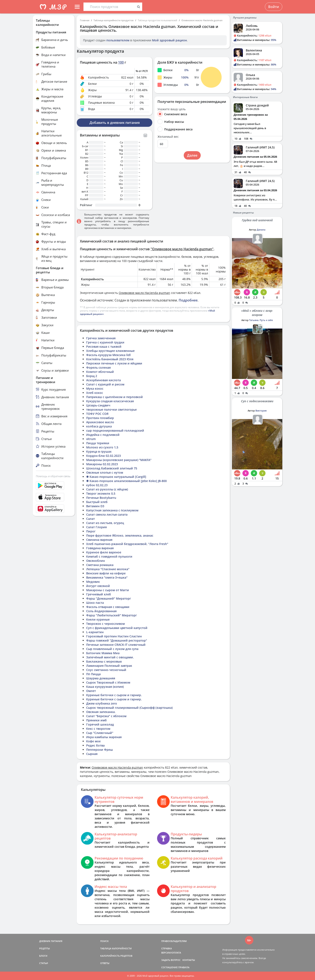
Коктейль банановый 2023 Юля (110, 359)
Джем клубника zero (102, 703)
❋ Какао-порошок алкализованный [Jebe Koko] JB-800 (126, 481)
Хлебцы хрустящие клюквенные (110, 351)
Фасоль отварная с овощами (108, 607)
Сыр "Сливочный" (100, 733)
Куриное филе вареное (104, 552)
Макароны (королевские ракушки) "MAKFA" (119, 460)
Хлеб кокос (95, 393)
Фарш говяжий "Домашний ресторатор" (117, 640)
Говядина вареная (100, 548)
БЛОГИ (43, 956)
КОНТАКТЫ (189, 960)
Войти (274, 7)
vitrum (91, 439)
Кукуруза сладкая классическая (110, 401)
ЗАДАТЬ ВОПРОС (171, 960)
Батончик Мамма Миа (103, 653)
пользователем (118, 40)
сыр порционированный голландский (115, 430)
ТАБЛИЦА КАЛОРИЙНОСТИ (116, 948)
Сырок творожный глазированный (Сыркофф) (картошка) (129, 708)
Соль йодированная (101, 611)
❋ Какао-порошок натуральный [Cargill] (116, 477)
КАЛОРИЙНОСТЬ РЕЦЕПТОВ (116, 956)
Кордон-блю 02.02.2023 (103, 456)
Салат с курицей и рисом (105, 384)
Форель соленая (98, 367)
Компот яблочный (100, 372)
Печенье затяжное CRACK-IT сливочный (116, 645)
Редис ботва (95, 745)
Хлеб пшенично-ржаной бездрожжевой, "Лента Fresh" (127, 544)
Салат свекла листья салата (107, 514)
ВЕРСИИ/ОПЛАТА (171, 953)
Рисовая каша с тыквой (104, 347)
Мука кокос (95, 388)
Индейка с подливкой (103, 435)
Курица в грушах (99, 451)
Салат (90, 519)
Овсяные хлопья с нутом (105, 472)
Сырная (92, 754)
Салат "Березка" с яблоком (106, 716)
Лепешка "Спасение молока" (108, 569)
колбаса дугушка (99, 426)
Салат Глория (96, 527)
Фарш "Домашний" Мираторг (109, 598)
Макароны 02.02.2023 (102, 464)
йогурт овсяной (98, 586)
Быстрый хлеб (97, 502)
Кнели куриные (98, 619)
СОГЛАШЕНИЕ (169, 967)
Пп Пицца (93, 674)
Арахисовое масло (100, 422)
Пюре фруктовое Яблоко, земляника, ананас (120, 535)
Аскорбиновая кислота (103, 380)
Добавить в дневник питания (115, 123)
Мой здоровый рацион (169, 40)
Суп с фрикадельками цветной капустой (117, 628)
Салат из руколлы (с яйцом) (107, 489)
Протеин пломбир (100, 418)
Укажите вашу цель (172, 109)
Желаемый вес (168, 137)
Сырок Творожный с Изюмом (108, 682)
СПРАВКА (167, 948)
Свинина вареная (99, 540)
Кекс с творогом (98, 729)
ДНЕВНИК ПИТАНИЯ (51, 941)
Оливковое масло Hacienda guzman (202, 20)
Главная (85, 20)
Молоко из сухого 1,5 (102, 447)
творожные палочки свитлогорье (111, 409)
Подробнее (188, 300)
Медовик (93, 582)
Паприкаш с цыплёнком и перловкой (115, 397)
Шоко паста (95, 603)
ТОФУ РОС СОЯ (97, 414)
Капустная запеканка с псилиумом (112, 510)
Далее (192, 155)
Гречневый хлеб (99, 594)
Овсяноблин (96, 561)
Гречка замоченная (101, 338)
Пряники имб (96, 720)
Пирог (91, 531)
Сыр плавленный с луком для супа (112, 649)
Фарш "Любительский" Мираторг (111, 615)
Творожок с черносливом (105, 624)
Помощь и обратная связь (53, 476)
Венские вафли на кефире (106, 573)
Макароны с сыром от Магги (108, 590)
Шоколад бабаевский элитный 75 (112, 468)
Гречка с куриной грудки (105, 342)
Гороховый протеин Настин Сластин (114, 636)
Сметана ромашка (100, 565)
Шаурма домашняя (101, 678)
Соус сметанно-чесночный (106, 670)
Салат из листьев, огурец (105, 523)
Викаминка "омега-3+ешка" (107, 577)
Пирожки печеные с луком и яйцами (114, 363)
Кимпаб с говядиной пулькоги (109, 556)
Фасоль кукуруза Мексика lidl (108, 355)
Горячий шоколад (100, 724)
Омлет (91, 691)
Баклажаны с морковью (104, 661)
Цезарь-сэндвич (98, 405)
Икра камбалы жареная (104, 737)
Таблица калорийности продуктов (114, 20)
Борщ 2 (92, 376)
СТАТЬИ (44, 963)
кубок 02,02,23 (97, 485)
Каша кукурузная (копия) (105, 687)
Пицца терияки (98, 443)
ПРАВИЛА (184, 967)
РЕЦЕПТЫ (45, 948)
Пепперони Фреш (100, 750)
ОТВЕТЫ (105, 963)
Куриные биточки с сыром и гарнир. (114, 695)
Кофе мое (93, 741)
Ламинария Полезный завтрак (109, 666)
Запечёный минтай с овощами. (110, 657)
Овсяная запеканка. (101, 712)
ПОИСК (104, 941)
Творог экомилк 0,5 (101, 493)
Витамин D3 (95, 506)
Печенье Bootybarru (101, 498)
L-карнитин (95, 632)
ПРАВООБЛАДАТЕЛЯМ (174, 941)
